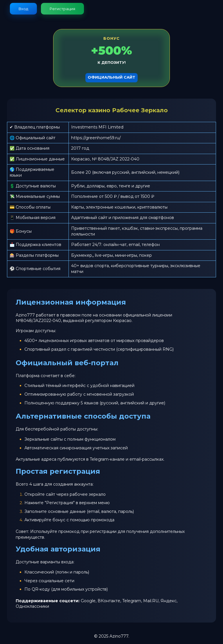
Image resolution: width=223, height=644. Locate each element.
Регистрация (62, 9)
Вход (23, 9)
